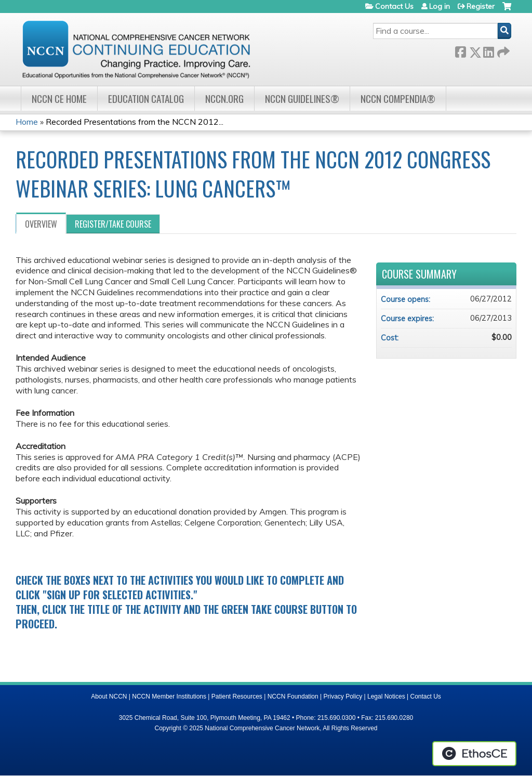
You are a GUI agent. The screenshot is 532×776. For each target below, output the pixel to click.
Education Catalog (146, 98)
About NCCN (109, 696)
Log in (440, 6)
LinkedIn (488, 50)
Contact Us (394, 6)
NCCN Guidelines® (302, 98)
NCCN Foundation (293, 696)
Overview (41, 224)
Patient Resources (237, 696)
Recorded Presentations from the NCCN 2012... (135, 122)
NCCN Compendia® (398, 98)
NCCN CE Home (59, 98)
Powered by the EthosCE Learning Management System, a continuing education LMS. (474, 754)
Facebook (460, 50)
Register (481, 6)
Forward (502, 50)
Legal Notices (386, 696)
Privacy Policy (343, 696)
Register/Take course (113, 224)
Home (27, 122)
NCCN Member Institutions (169, 696)
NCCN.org (224, 98)
